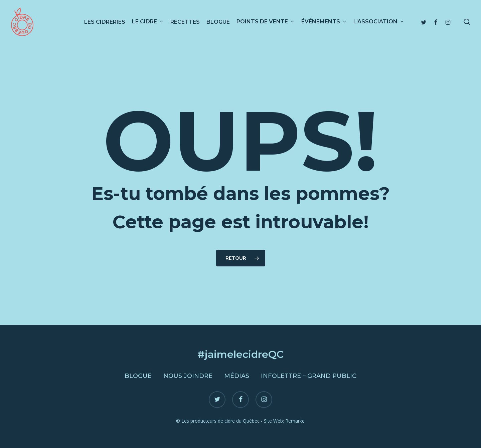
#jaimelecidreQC (240, 354)
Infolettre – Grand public (309, 376)
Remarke (295, 421)
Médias (237, 376)
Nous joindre (188, 376)
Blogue (138, 376)
